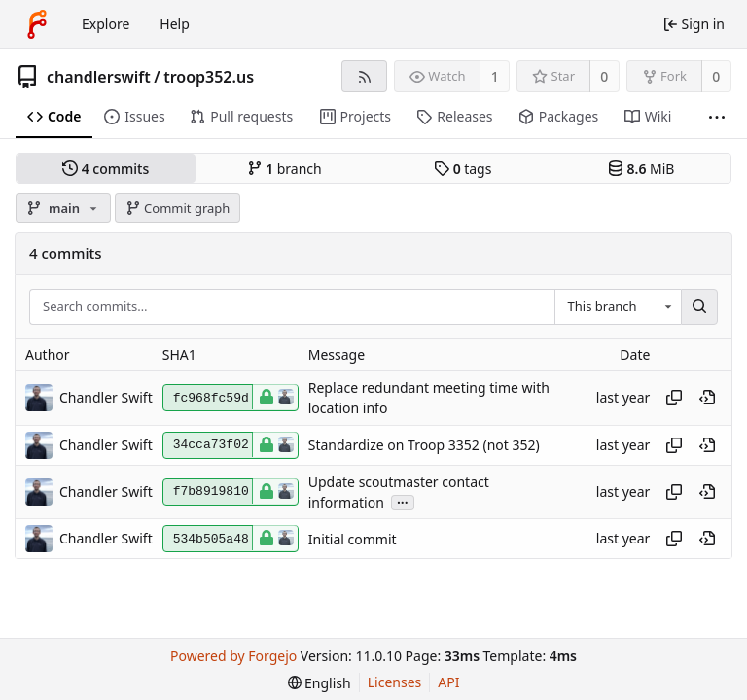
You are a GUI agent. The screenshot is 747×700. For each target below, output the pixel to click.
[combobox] (618, 307)
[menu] (320, 683)
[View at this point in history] (707, 398)
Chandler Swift (106, 397)
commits (106, 169)
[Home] (37, 24)
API (448, 682)
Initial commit (353, 539)
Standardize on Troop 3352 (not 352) (424, 445)
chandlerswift (99, 77)
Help (175, 24)
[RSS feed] (364, 76)
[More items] (717, 117)
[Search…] (699, 307)
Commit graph (178, 208)
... (403, 501)
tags (462, 169)
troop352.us (209, 77)
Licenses (395, 682)
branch (285, 169)
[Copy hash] (674, 398)
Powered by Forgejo (233, 656)
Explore (106, 24)
